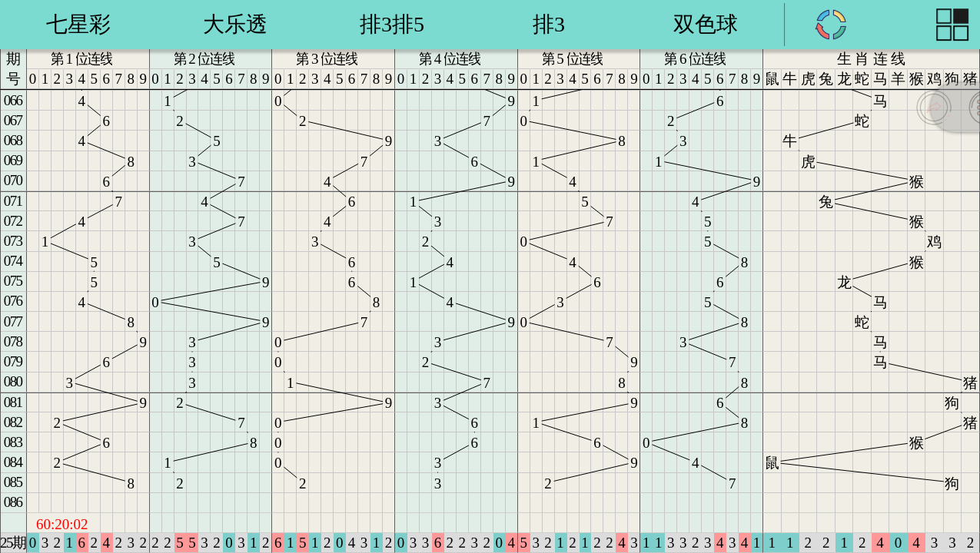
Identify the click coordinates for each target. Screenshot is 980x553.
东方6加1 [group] (392, 25)
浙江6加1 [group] (706, 25)
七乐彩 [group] (78, 24)
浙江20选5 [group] (549, 25)
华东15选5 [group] (235, 25)
